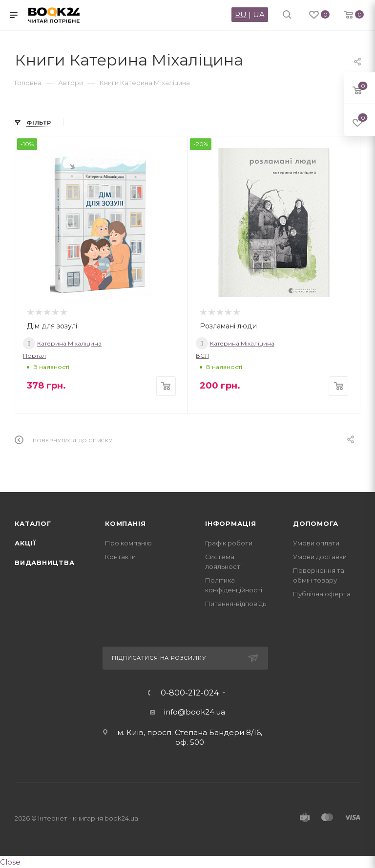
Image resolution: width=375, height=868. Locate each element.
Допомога (315, 523)
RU (241, 14)
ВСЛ (202, 356)
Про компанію (128, 543)
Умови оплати (316, 543)
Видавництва (45, 563)
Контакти (120, 557)
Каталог (33, 523)
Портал (34, 356)
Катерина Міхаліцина (62, 343)
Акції (25, 543)
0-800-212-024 (190, 693)
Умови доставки (320, 557)
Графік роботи (229, 543)
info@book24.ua (195, 712)
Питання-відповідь (236, 604)
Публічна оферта (322, 594)
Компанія (125, 523)
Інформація (231, 523)
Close (10, 862)
